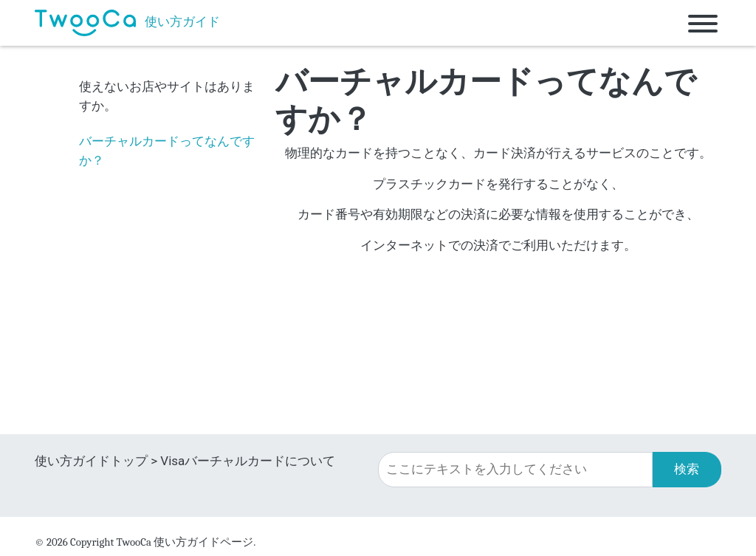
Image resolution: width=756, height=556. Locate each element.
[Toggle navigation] (703, 23)
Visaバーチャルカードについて (248, 461)
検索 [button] (687, 469)
